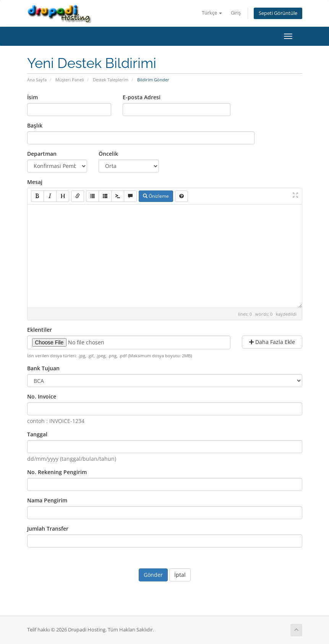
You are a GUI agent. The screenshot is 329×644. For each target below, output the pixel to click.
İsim (32, 97)
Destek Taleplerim (111, 80)
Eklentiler (40, 330)
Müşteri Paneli (70, 80)
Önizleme (156, 196)
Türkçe (212, 13)
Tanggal (37, 434)
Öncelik (108, 154)
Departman (42, 154)
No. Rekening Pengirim (57, 472)
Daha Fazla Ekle (272, 342)
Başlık (35, 125)
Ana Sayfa (37, 80)
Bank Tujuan (43, 368)
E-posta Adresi (142, 97)
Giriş (236, 13)
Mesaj (35, 182)
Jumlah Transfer (48, 529)
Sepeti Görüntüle (278, 13)
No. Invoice (42, 396)
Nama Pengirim (47, 500)
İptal (180, 575)
